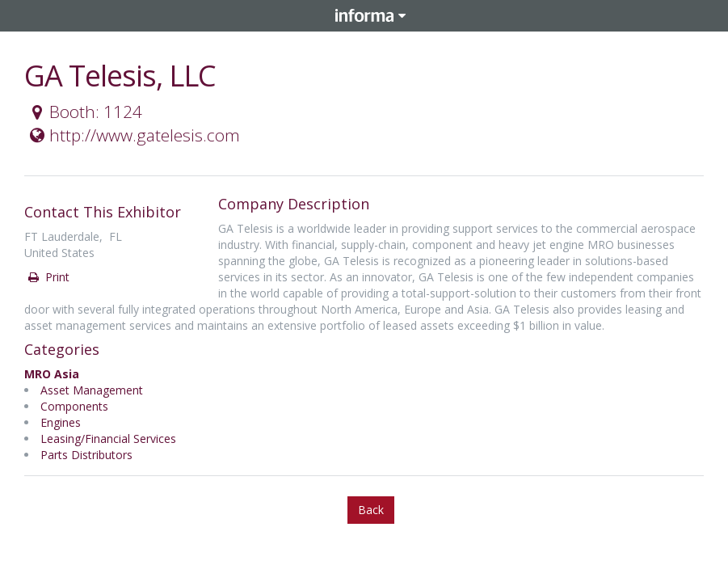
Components (74, 406)
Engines (61, 422)
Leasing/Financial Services (108, 439)
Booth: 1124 (84, 112)
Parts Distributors (86, 455)
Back (371, 510)
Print (48, 277)
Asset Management (92, 390)
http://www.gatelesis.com (133, 135)
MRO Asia (52, 374)
